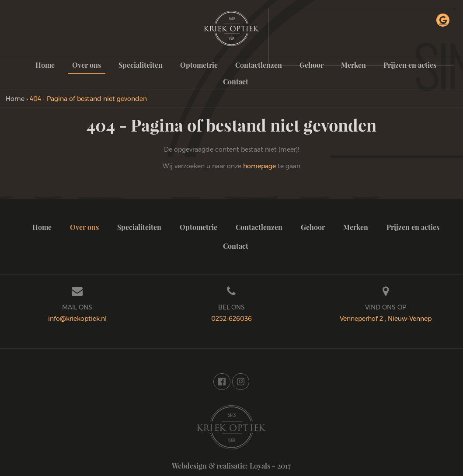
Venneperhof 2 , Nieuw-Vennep (386, 319)
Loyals (260, 466)
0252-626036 (231, 319)
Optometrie (199, 65)
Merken (356, 227)
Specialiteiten (141, 65)
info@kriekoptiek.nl (77, 319)
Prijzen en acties (413, 227)
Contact (236, 82)
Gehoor (313, 227)
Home (45, 65)
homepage (259, 166)
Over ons (87, 65)
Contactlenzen (259, 65)
